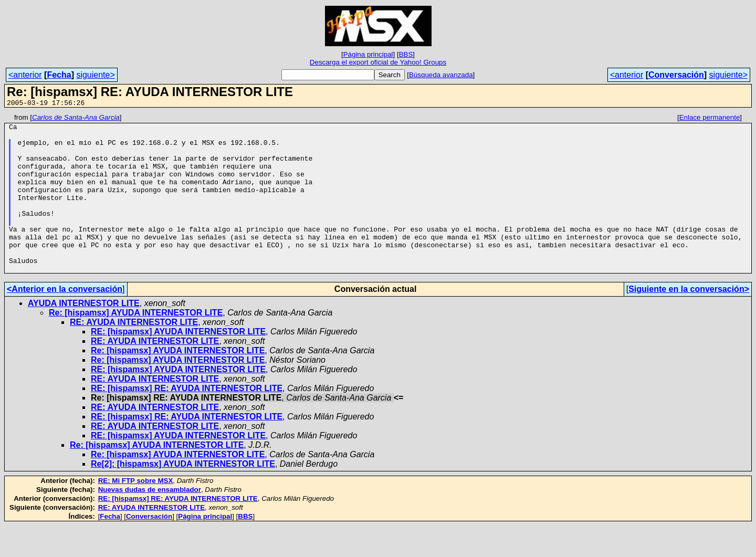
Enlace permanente (710, 119)
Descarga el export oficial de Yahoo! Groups (378, 62)
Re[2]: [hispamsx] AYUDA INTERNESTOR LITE (183, 495)
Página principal (368, 54)
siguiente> (95, 75)
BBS (406, 54)
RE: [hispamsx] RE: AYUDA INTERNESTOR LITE (187, 420)
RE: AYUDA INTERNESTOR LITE (134, 354)
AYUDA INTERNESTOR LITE (84, 335)
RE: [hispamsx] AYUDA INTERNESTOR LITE (178, 363)
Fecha (59, 75)
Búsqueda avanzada (441, 75)
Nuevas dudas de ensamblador (150, 521)
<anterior (25, 75)
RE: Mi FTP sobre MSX (136, 512)
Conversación (676, 75)
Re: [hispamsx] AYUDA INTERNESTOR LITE (136, 344)
